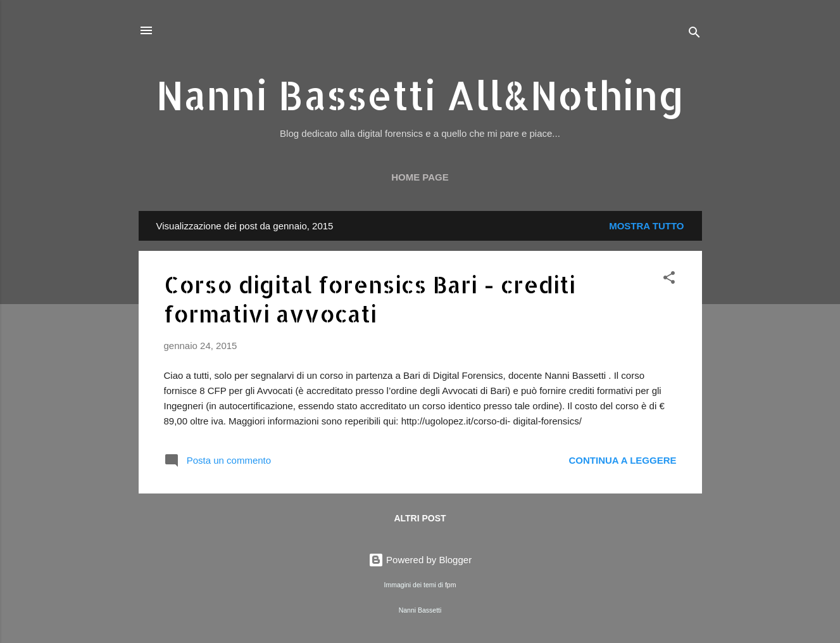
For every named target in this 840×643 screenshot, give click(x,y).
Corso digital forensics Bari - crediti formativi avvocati (370, 299)
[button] (669, 280)
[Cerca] (694, 35)
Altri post (420, 518)
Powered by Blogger (420, 560)
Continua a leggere (622, 460)
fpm (451, 585)
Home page (420, 177)
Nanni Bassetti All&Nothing (420, 95)
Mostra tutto (646, 226)
